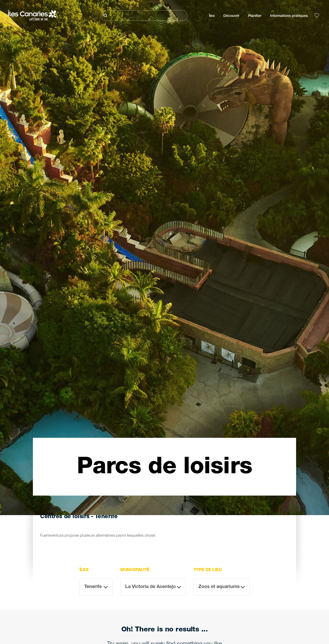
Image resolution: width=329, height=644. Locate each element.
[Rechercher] (144, 16)
